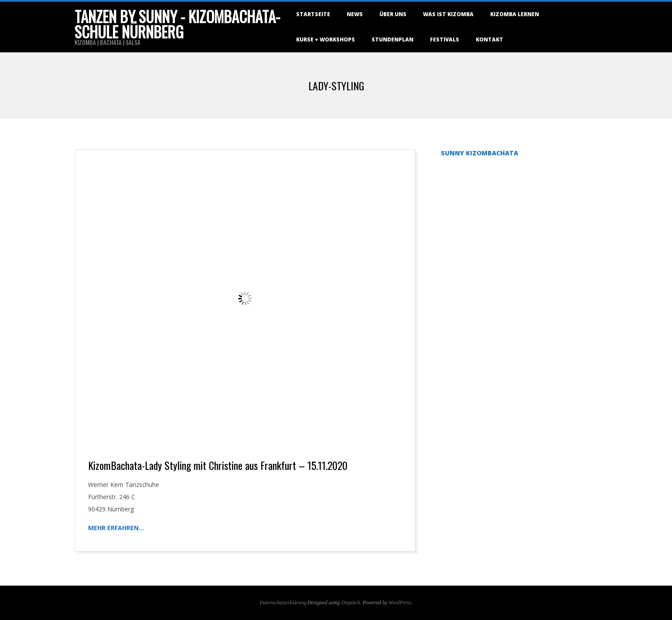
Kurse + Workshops (326, 39)
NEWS (355, 14)
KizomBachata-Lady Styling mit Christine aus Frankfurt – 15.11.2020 (218, 465)
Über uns (393, 14)
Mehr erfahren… (116, 528)
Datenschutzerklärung (283, 603)
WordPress (400, 603)
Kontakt (490, 39)
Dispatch (350, 603)
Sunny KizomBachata (479, 153)
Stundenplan (392, 39)
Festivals (445, 39)
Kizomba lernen (515, 14)
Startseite (313, 14)
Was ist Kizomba (448, 14)
